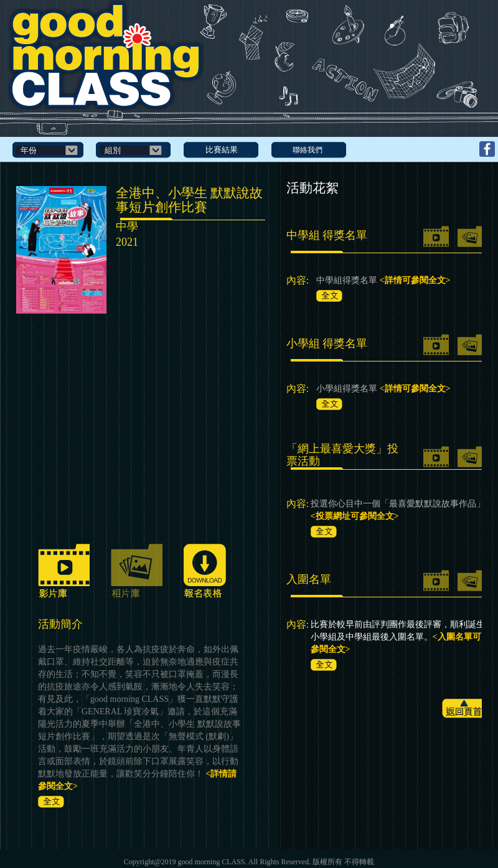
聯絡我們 (308, 150)
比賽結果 (222, 150)
